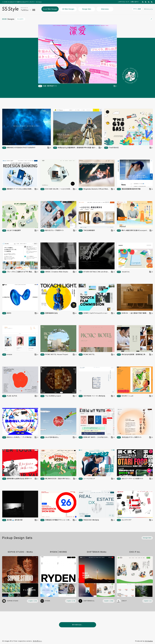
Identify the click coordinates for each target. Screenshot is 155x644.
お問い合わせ (135, 2)
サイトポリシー (37, 641)
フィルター (21, 19)
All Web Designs (68, 9)
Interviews (105, 9)
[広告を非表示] (152, 630)
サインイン (149, 9)
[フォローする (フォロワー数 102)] (109, 601)
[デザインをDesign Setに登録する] (115, 86)
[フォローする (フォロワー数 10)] (33, 601)
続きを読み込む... (78, 625)
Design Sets (87, 9)
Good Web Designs (50, 9)
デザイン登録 (137, 9)
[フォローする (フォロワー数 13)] (71, 601)
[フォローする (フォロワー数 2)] (148, 601)
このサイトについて (124, 2)
